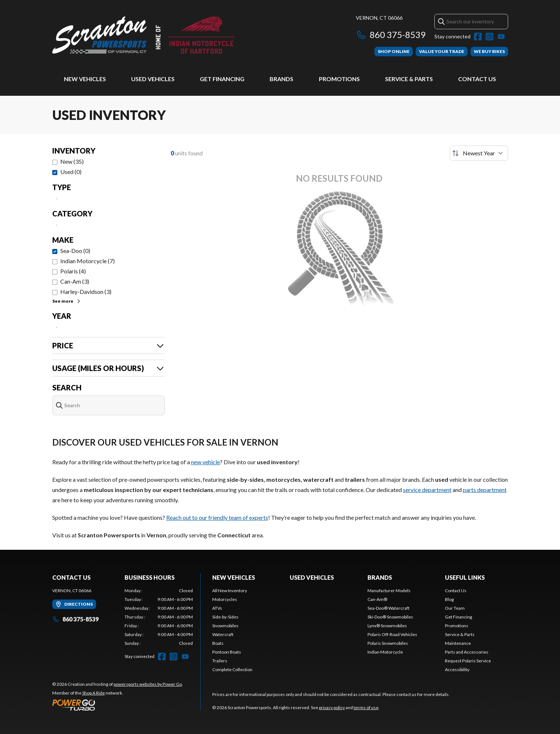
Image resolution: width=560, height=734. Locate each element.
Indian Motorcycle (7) (87, 261)
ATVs (217, 608)
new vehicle (205, 462)
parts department (485, 490)
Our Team (455, 608)
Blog (449, 599)
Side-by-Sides (225, 617)
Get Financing (222, 79)
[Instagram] (489, 37)
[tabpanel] (159, 617)
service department (427, 490)
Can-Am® (377, 599)
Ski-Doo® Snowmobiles (390, 617)
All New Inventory (230, 591)
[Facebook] (478, 37)
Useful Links (465, 577)
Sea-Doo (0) (75, 251)
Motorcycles (225, 599)
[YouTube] (501, 37)
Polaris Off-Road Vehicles (392, 634)
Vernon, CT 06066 (379, 18)
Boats (218, 643)
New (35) (72, 161)
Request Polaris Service (468, 661)
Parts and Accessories (467, 652)
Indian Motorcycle (385, 652)
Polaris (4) (73, 271)
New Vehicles (85, 79)
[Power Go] (118, 705)
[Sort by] (479, 153)
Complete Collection (232, 669)
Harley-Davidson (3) (86, 292)
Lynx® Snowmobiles (387, 626)
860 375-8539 (391, 35)
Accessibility (457, 669)
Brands (281, 79)
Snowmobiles (225, 626)
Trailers (220, 661)
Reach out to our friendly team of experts (217, 517)
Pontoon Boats (227, 652)
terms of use (366, 707)
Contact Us (477, 79)
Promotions (339, 79)
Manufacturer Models (389, 591)
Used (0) (71, 172)
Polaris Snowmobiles (388, 643)
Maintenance (458, 643)
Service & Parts (409, 79)
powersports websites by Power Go (148, 684)
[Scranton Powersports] (144, 35)
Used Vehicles (153, 79)
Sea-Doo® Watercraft (388, 608)
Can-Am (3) (75, 281)
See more (67, 301)
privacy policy (332, 707)
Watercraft (223, 634)
